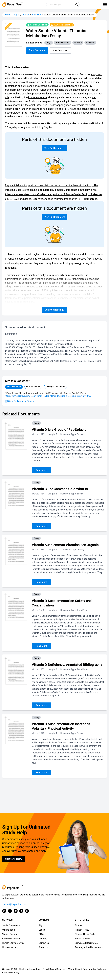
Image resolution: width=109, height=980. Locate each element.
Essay (36, 423)
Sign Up (42, 925)
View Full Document (55, 148)
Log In (42, 930)
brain (18, 109)
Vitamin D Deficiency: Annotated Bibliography (67, 665)
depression (22, 263)
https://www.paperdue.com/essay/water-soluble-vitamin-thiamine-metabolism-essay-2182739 (48, 396)
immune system (38, 97)
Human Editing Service (13, 943)
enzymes (96, 74)
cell (94, 97)
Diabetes (90, 43)
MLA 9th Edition (33, 387)
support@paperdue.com (14, 904)
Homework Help (10, 947)
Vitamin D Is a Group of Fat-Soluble (59, 430)
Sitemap (79, 925)
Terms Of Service (84, 939)
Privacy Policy (82, 930)
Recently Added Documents (89, 947)
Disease (78, 43)
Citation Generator (11, 939)
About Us (43, 947)
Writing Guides (10, 934)
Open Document (37, 50)
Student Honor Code (85, 934)
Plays (49, 43)
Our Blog (43, 939)
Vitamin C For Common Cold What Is (60, 489)
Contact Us (44, 943)
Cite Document (61, 50)
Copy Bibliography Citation (20, 401)
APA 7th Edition (14, 387)
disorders (22, 259)
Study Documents (11, 925)
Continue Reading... (54, 310)
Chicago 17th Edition (55, 387)
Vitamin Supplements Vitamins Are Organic (65, 545)
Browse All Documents (86, 943)
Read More (41, 470)
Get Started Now (14, 859)
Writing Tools (9, 930)
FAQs (41, 934)
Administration (63, 43)
